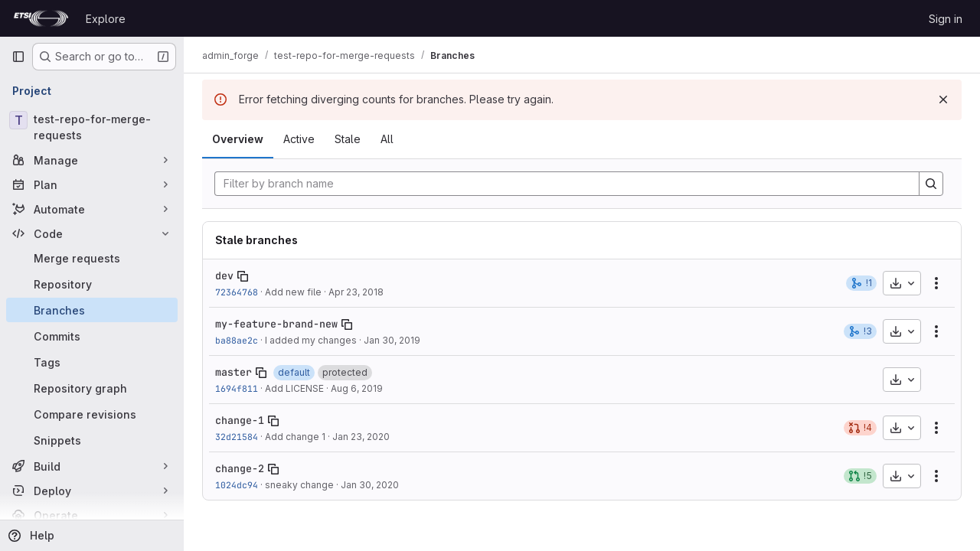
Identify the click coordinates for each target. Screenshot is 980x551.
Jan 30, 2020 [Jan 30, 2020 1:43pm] (370, 485)
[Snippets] (92, 440)
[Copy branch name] (243, 276)
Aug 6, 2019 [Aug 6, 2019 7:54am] (357, 388)
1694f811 (237, 388)
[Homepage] (41, 18)
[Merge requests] (92, 258)
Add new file (293, 292)
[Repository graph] (92, 388)
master (234, 372)
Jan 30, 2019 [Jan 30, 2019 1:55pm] (392, 340)
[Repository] (92, 284)
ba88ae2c (237, 340)
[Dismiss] (943, 99)
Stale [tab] (348, 139)
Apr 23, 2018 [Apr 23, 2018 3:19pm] (356, 292)
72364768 (237, 292)
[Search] (931, 184)
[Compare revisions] (92, 414)
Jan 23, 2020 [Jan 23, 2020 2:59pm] (361, 437)
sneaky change (299, 485)
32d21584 (237, 437)
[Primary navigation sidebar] (18, 57)
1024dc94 (237, 485)
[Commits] (92, 336)
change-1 (240, 420)
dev (224, 275)
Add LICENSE (294, 388)
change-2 (240, 468)
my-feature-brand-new (276, 324)
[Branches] (92, 310)
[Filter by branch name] (567, 184)
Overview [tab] (238, 139)
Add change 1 (295, 437)
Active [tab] (299, 139)
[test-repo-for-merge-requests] (92, 127)
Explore (106, 19)
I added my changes (311, 340)
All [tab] (387, 139)
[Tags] (92, 362)
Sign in (946, 19)
